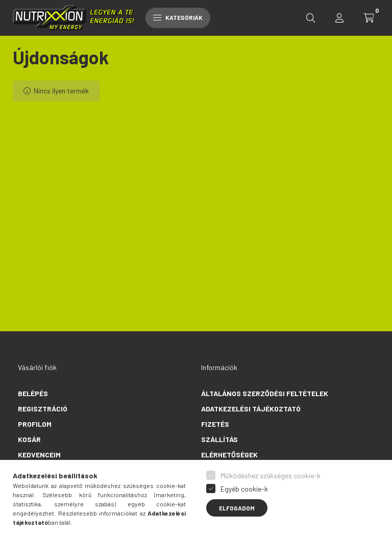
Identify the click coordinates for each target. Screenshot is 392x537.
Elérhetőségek (229, 455)
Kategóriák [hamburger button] (178, 17)
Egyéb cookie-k (244, 489)
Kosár (29, 439)
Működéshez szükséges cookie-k (271, 475)
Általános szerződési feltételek (265, 393)
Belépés (33, 393)
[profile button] (339, 18)
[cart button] (369, 18)
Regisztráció (43, 409)
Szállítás (219, 439)
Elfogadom (237, 508)
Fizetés (215, 424)
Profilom (35, 424)
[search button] (311, 18)
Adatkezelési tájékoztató (251, 409)
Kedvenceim (39, 455)
